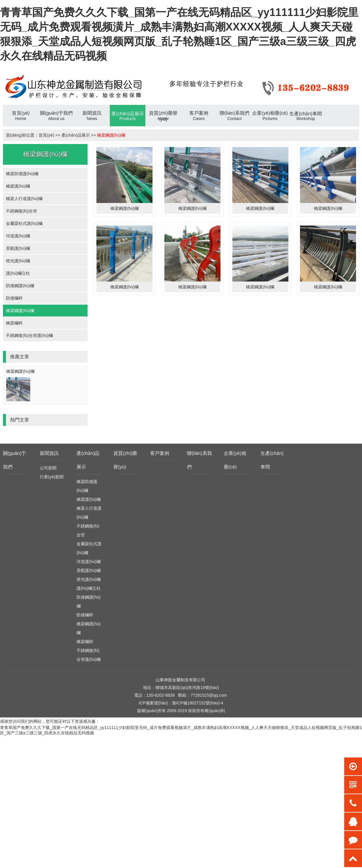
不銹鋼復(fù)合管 (22, 211)
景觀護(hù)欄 (18, 248)
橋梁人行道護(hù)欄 (24, 199)
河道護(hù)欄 (18, 236)
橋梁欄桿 (14, 323)
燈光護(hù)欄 (18, 261)
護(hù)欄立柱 (18, 273)
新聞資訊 (49, 453)
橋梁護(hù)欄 (18, 186)
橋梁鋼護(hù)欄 (111, 135)
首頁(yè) (46, 135)
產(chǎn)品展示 (76, 135)
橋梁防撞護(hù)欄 (22, 174)
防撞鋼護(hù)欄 (20, 286)
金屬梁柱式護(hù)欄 (24, 223)
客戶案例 (160, 453)
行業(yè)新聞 (52, 477)
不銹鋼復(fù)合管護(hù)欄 (29, 335)
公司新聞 (48, 468)
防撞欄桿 (14, 298)
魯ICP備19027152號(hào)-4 (198, 703)
